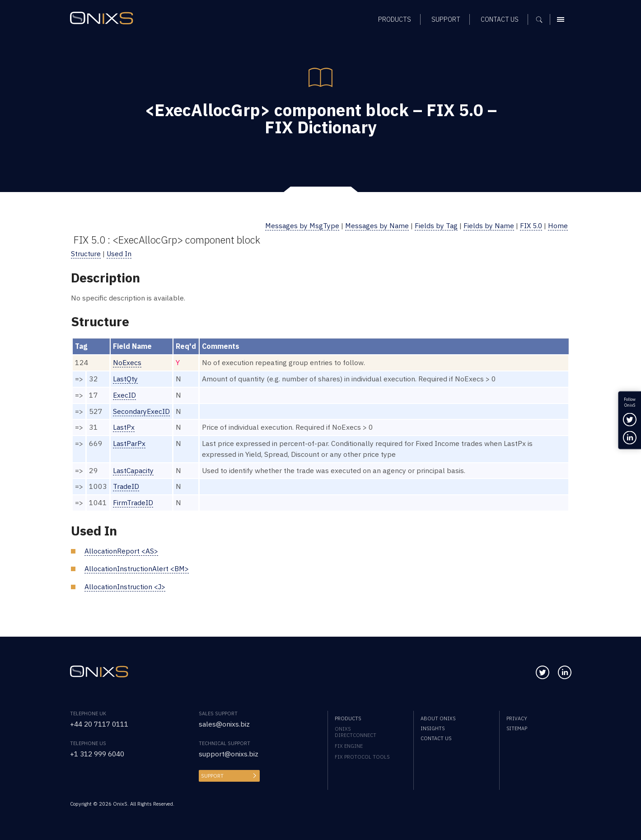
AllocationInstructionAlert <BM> (137, 568)
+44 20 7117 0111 (102, 724)
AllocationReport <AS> (122, 551)
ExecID (125, 395)
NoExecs (127, 362)
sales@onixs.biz (225, 724)
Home (558, 225)
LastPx (124, 427)
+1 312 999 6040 (100, 754)
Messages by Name (374, 225)
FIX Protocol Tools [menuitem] (362, 757)
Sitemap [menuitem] (517, 728)
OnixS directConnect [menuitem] (356, 732)
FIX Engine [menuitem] (349, 746)
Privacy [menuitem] (517, 718)
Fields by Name (487, 225)
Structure (86, 253)
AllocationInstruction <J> (126, 587)
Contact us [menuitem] (436, 738)
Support (212, 776)
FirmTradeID (133, 502)
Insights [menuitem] (433, 728)
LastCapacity (134, 470)
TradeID (126, 486)
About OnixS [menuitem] (438, 718)
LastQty (126, 379)
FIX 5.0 (530, 225)
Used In (120, 253)
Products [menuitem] (348, 718)
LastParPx (130, 443)
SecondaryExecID (142, 411)
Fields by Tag (434, 225)
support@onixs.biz (229, 754)
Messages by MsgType (298, 225)
